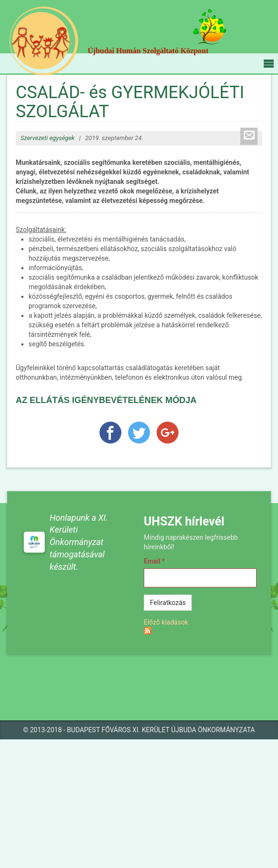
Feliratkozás (168, 603)
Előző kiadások (166, 622)
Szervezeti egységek (48, 138)
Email (154, 561)
